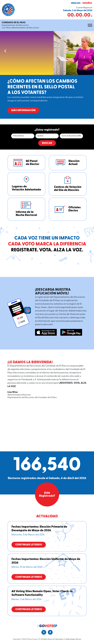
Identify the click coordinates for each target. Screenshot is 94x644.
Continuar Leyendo (29, 545)
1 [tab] (42, 120)
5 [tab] (51, 120)
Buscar (47, 143)
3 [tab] (47, 120)
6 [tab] (54, 120)
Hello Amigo (70, 639)
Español (87, 3)
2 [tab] (44, 120)
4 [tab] (49, 120)
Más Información (26, 110)
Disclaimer (60, 639)
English (76, 3)
